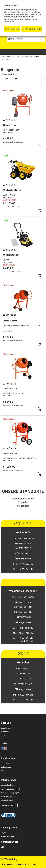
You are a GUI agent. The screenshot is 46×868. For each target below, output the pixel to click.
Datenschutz (6, 767)
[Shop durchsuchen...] (26, 39)
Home (3, 57)
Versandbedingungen (10, 785)
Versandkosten (7, 800)
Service (4, 739)
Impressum (6, 763)
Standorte (5, 732)
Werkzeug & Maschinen (16, 57)
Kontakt (4, 743)
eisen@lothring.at (23, 617)
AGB (3, 771)
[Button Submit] (40, 146)
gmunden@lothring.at (23, 684)
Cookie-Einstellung (12, 29)
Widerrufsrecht (7, 796)
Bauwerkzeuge (33, 57)
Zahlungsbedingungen (10, 793)
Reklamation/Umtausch (11, 789)
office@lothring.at (23, 553)
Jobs (3, 735)
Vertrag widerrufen (9, 805)
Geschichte (6, 728)
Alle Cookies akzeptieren (32, 29)
